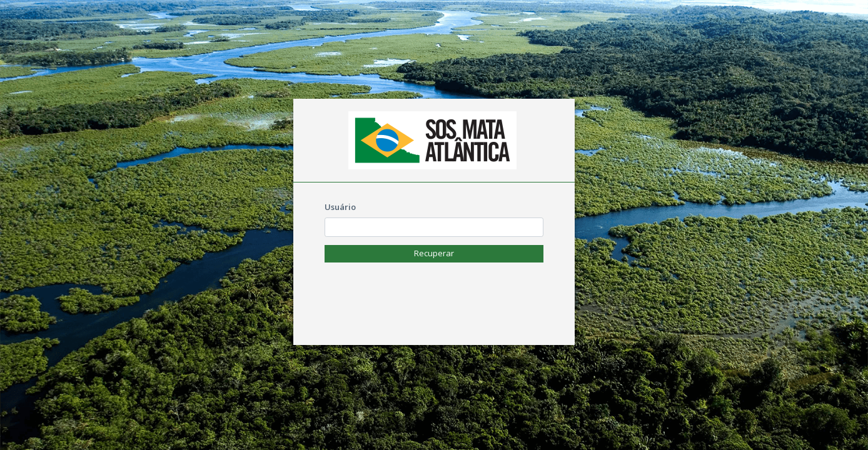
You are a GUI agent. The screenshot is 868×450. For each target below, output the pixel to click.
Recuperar (434, 253)
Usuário (340, 207)
